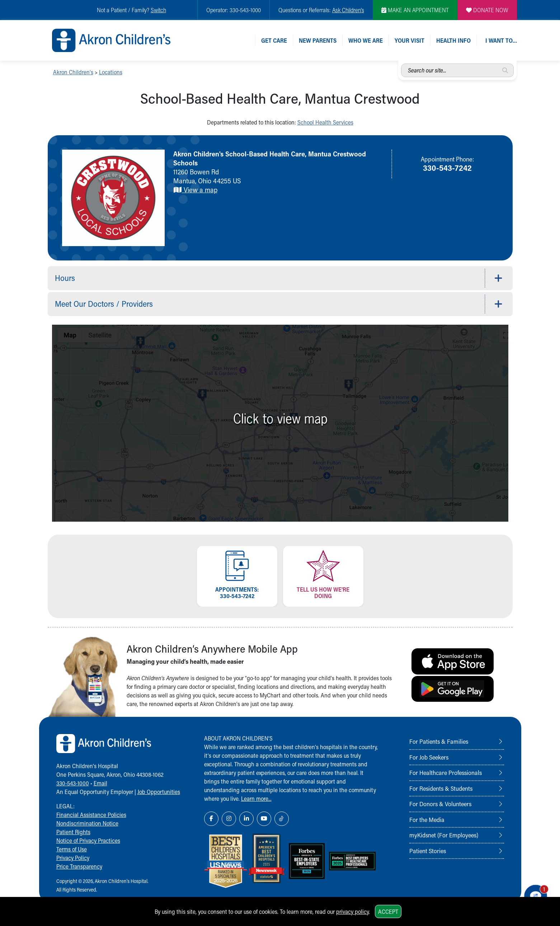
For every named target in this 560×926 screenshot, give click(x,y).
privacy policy (352, 911)
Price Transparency (79, 866)
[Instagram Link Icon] (229, 819)
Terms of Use (72, 849)
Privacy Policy (73, 858)
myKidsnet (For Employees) (444, 835)
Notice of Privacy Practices (88, 840)
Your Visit (410, 40)
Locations (111, 72)
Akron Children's (73, 72)
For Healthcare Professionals (446, 772)
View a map (195, 190)
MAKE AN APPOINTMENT (415, 10)
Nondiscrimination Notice (87, 823)
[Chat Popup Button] (534, 894)
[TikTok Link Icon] (282, 819)
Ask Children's (348, 10)
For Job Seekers (429, 757)
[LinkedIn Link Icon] (246, 819)
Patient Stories (428, 851)
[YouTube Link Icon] (264, 819)
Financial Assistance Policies (91, 815)
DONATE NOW (487, 10)
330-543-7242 (447, 168)
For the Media (427, 819)
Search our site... (401, 64)
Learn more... (256, 798)
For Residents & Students (441, 788)
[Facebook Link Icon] (211, 819)
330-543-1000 (73, 783)
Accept (388, 911)
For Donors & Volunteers (440, 804)
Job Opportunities (159, 792)
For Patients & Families (439, 741)
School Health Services (325, 122)
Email (100, 783)
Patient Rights (73, 832)
